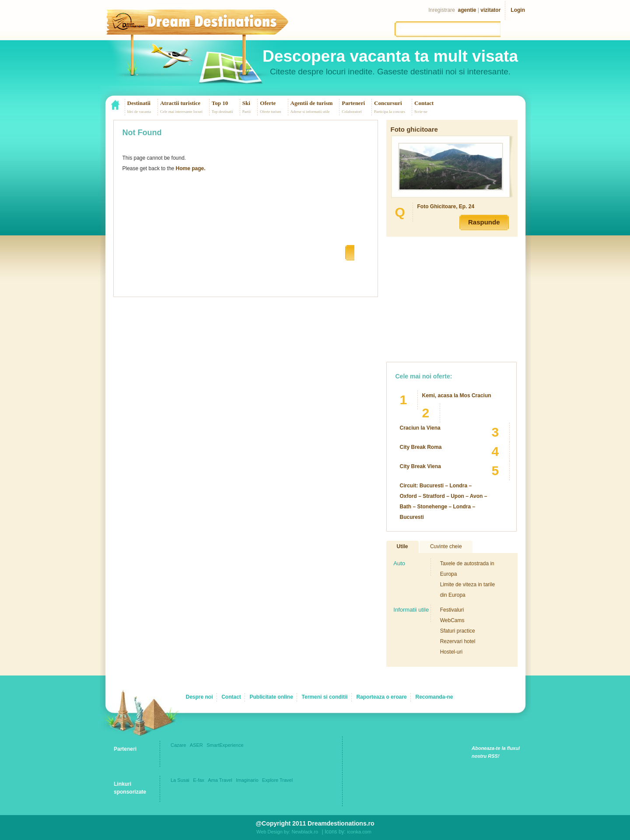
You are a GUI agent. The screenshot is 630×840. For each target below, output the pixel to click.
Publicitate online (271, 697)
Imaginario (247, 780)
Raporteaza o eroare (381, 697)
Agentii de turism (312, 103)
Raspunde (484, 222)
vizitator (490, 10)
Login (518, 10)
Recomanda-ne (434, 697)
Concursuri (388, 103)
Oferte (268, 103)
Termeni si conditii (325, 697)
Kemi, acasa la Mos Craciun (457, 395)
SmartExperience (225, 745)
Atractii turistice (180, 103)
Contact (424, 103)
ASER (196, 745)
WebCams (452, 620)
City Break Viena (421, 466)
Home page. (191, 168)
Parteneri (353, 103)
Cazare (178, 745)
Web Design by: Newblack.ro (287, 832)
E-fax (199, 780)
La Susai (180, 780)
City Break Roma (421, 447)
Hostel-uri (451, 652)
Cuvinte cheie (446, 546)
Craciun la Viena (420, 428)
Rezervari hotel (458, 641)
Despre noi (199, 697)
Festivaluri (452, 610)
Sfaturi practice (458, 631)
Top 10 (220, 103)
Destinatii (139, 103)
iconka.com (359, 832)
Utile (402, 546)
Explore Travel (277, 780)
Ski (246, 103)
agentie (467, 10)
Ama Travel (220, 780)
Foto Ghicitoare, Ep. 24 (446, 206)
